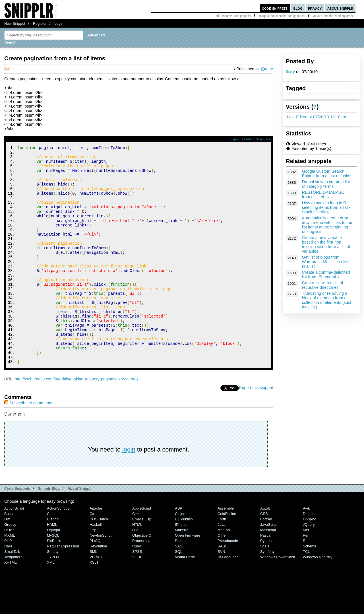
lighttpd (53, 571)
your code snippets (333, 16)
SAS (179, 587)
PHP (8, 582)
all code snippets (233, 16)
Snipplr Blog (49, 529)
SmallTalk (12, 593)
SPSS (137, 593)
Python (266, 582)
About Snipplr (80, 529)
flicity (290, 72)
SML (93, 593)
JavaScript (269, 565)
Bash (9, 555)
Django (53, 560)
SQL (179, 593)
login (129, 490)
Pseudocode (228, 582)
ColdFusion (227, 555)
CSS (264, 555)
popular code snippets (282, 16)
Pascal (266, 576)
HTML (137, 565)
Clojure (181, 555)
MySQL (53, 576)
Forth (222, 560)
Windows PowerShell (278, 598)
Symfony (267, 593)
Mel (306, 571)
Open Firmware (188, 576)
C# (92, 555)
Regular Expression (63, 587)
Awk (306, 549)
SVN (221, 593)
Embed (249, 139)
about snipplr (340, 8)
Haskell (96, 565)
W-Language (228, 598)
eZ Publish (184, 560)
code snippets (275, 8)
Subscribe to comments (28, 444)
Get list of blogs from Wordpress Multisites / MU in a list (326, 262)
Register (40, 23)
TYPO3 (53, 598)
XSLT (94, 603)
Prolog (180, 582)
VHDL (137, 598)
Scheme (310, 587)
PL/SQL (96, 582)
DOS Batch (99, 560)
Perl (306, 576)
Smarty (53, 593)
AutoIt (265, 549)
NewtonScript (101, 576)
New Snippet (15, 23)
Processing (141, 582)
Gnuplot (309, 560)
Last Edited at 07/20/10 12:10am (317, 117)
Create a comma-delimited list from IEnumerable (326, 275)
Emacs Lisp (142, 560)
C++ (136, 555)
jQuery (267, 69)
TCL (306, 593)
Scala (265, 587)
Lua (135, 571)
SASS (223, 587)
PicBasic (54, 582)
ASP (179, 549)
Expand (236, 139)
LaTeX (10, 571)
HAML (52, 565)
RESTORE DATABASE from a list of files (323, 195)
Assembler (226, 549)
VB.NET (96, 598)
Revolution (98, 587)
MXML (10, 576)
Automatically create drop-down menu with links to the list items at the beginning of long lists (327, 225)
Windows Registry (318, 598)
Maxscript (268, 571)
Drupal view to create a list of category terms (326, 184)
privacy (315, 8)
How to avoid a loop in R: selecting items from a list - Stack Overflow (326, 207)
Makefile (182, 571)
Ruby (136, 587)
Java (221, 565)
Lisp (93, 571)
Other (222, 576)
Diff (7, 560)
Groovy (10, 565)
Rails (8, 587)
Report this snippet (256, 428)
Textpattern (13, 598)
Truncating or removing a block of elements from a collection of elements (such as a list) (327, 300)
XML (51, 603)
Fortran (266, 560)
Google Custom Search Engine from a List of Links (326, 174)
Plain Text (264, 139)
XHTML (11, 603)
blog (298, 8)
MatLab (224, 571)
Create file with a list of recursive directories (323, 285)
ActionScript (14, 549)
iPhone (181, 565)
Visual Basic (185, 598)
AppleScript (142, 549)
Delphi (308, 555)
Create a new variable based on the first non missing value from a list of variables (326, 244)
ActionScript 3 (58, 549)
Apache (96, 549)
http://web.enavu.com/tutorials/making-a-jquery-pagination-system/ (75, 420)
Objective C (142, 576)
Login (59, 23)
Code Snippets (17, 529)
